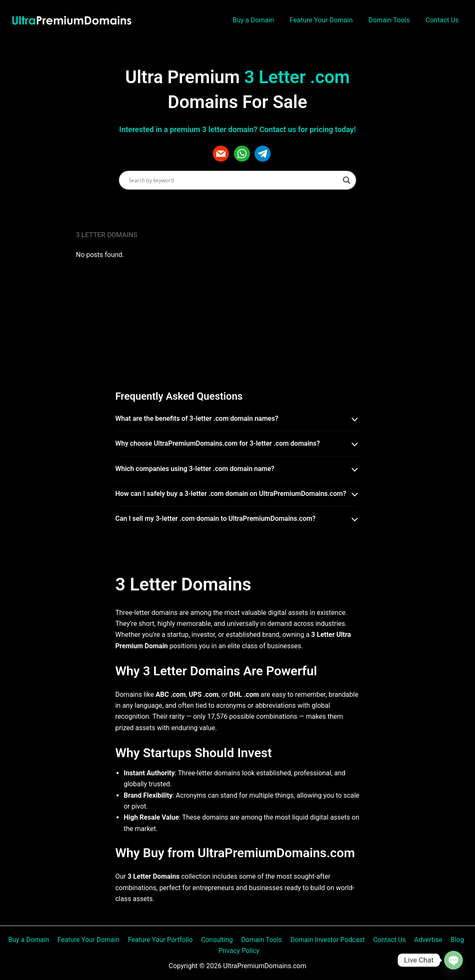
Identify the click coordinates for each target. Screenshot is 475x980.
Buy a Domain (261, 20)
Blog (453, 939)
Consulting (218, 939)
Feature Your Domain (327, 20)
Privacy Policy (239, 950)
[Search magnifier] (347, 180)
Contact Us (443, 20)
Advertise (425, 939)
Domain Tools (393, 20)
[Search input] (234, 180)
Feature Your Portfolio (163, 939)
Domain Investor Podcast (327, 939)
